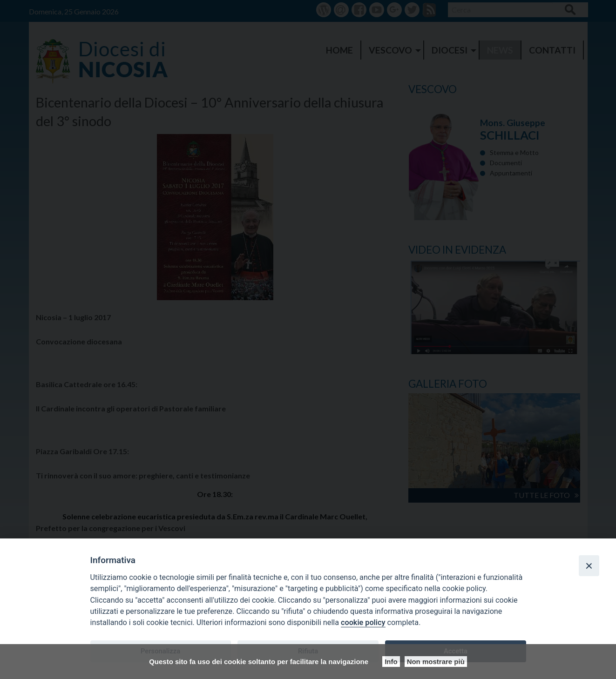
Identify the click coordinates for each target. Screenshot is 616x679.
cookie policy (363, 622)
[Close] (589, 565)
